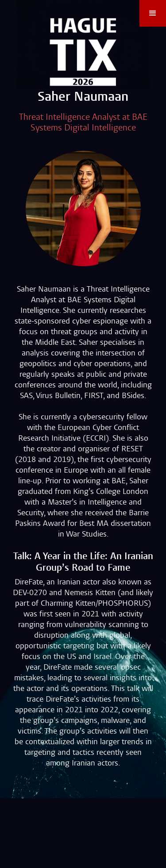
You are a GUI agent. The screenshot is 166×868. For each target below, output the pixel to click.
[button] (153, 13)
